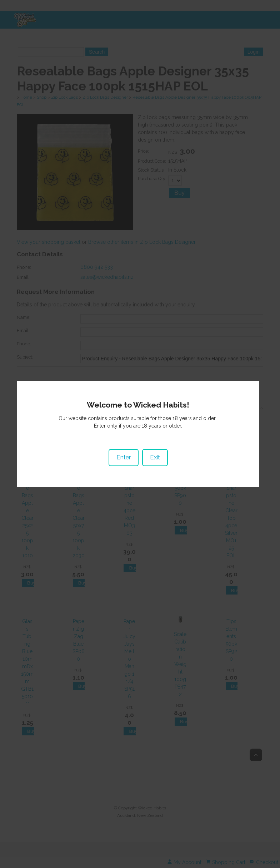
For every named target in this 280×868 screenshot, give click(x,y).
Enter (123, 442)
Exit (155, 442)
